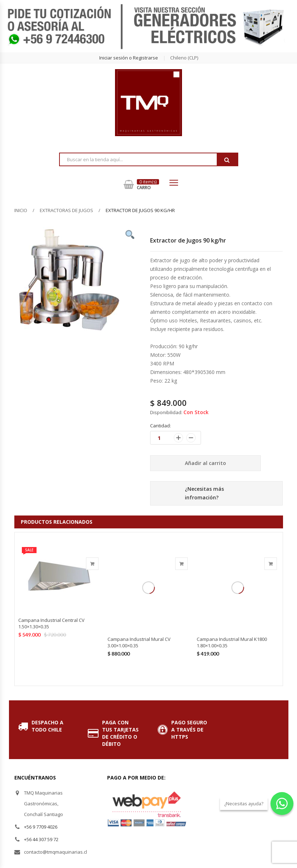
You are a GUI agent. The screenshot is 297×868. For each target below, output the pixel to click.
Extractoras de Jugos (66, 210)
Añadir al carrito (205, 463)
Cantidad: (161, 426)
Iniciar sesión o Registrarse (129, 58)
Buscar (227, 160)
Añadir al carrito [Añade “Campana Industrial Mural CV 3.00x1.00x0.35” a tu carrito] (181, 564)
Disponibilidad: (166, 412)
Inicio (21, 210)
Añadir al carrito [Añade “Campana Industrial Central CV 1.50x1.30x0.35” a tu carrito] (92, 564)
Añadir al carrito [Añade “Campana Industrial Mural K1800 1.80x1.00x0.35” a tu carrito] (271, 564)
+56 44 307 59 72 (41, 839)
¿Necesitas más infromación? (204, 493)
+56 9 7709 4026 (41, 827)
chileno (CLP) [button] (184, 58)
